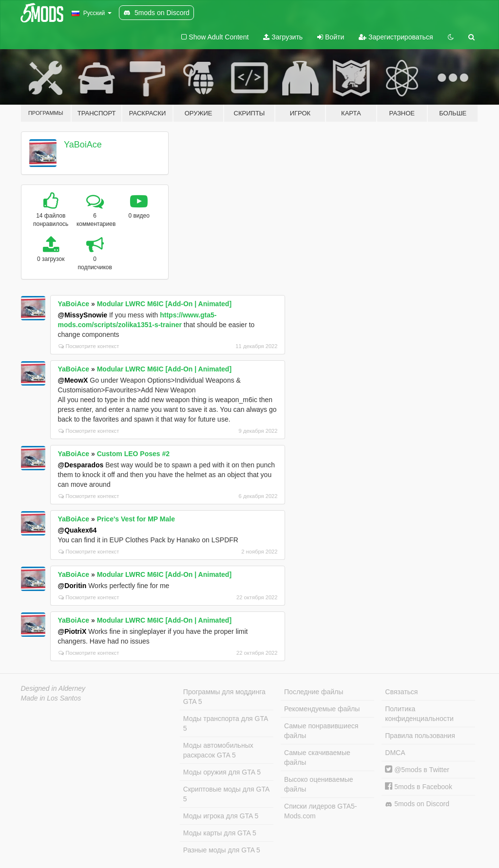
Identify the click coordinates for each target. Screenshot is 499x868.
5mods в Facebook (419, 787)
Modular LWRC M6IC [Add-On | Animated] (164, 304)
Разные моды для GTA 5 (222, 850)
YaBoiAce (83, 145)
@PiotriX (72, 631)
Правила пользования (420, 736)
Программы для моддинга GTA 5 (224, 697)
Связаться (401, 692)
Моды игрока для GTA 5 (221, 816)
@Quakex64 (77, 530)
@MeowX (73, 380)
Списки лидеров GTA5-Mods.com (320, 811)
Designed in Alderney (53, 688)
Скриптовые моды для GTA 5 (226, 794)
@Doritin (72, 586)
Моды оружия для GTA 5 (222, 772)
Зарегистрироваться (396, 37)
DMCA (395, 753)
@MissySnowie (83, 315)
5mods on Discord (417, 804)
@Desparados (81, 465)
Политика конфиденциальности (419, 714)
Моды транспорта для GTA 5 (226, 723)
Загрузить (283, 37)
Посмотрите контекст (89, 346)
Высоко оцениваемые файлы (319, 784)
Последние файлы (314, 692)
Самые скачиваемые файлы (317, 757)
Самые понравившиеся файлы (321, 731)
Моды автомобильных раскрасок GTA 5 (218, 750)
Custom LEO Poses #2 (133, 454)
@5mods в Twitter (417, 770)
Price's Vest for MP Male (136, 519)
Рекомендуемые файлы (322, 709)
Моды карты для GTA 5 (220, 833)
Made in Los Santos (51, 698)
